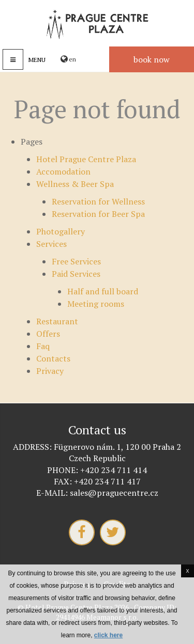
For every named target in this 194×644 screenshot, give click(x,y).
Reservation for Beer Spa (98, 214)
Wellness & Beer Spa (75, 184)
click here (108, 635)
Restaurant (57, 321)
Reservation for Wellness (98, 201)
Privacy (50, 371)
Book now (152, 59)
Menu (37, 60)
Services (51, 244)
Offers (48, 334)
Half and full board (103, 291)
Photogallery (61, 231)
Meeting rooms (96, 304)
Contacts (53, 358)
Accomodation (63, 171)
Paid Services (76, 274)
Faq (43, 346)
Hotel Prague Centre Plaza (86, 159)
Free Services (76, 261)
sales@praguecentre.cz (114, 493)
